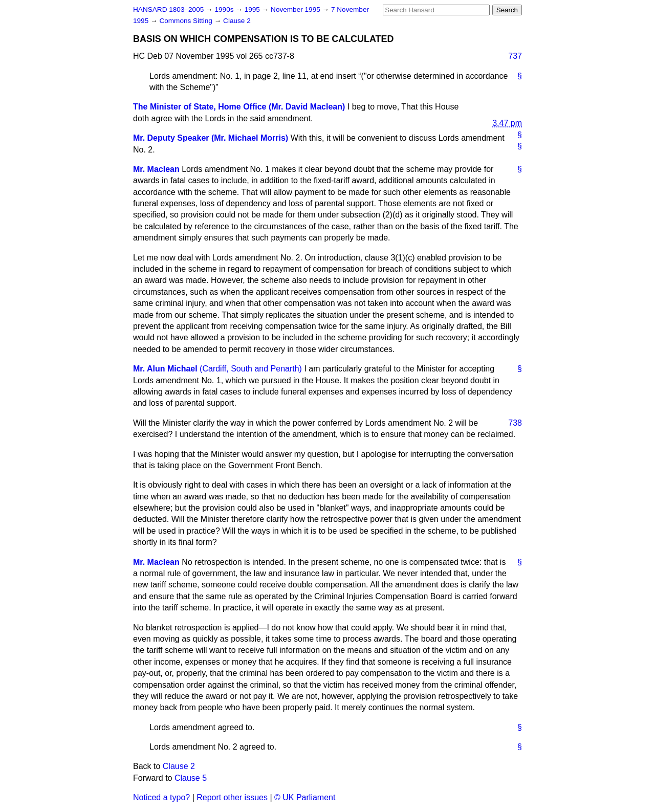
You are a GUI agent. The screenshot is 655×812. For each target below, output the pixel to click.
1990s (225, 9)
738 (515, 423)
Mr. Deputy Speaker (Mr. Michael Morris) (211, 138)
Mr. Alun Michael (165, 369)
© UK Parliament (305, 797)
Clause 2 (237, 21)
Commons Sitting (187, 21)
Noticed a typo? (161, 797)
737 (515, 56)
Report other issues (232, 797)
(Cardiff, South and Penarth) (251, 369)
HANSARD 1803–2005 (168, 9)
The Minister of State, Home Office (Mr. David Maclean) (239, 107)
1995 (253, 9)
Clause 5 (191, 778)
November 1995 (297, 9)
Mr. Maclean (156, 169)
